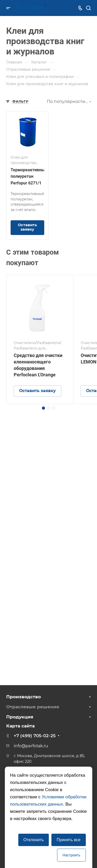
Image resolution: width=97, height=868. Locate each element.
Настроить (71, 855)
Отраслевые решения (33, 707)
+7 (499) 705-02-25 (35, 736)
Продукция (20, 717)
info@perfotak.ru (31, 746)
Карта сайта (20, 726)
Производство (24, 697)
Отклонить (33, 840)
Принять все (69, 840)
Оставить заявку (27, 227)
